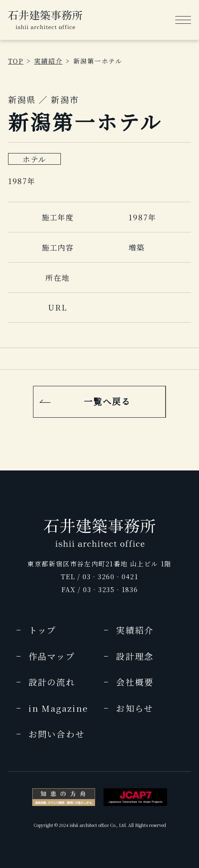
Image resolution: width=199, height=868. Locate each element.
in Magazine (58, 708)
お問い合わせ (57, 734)
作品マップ (52, 656)
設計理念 (135, 656)
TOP (16, 61)
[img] (45, 20)
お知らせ (134, 708)
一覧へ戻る (107, 401)
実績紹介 (48, 61)
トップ (42, 630)
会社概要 (135, 682)
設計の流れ (52, 682)
